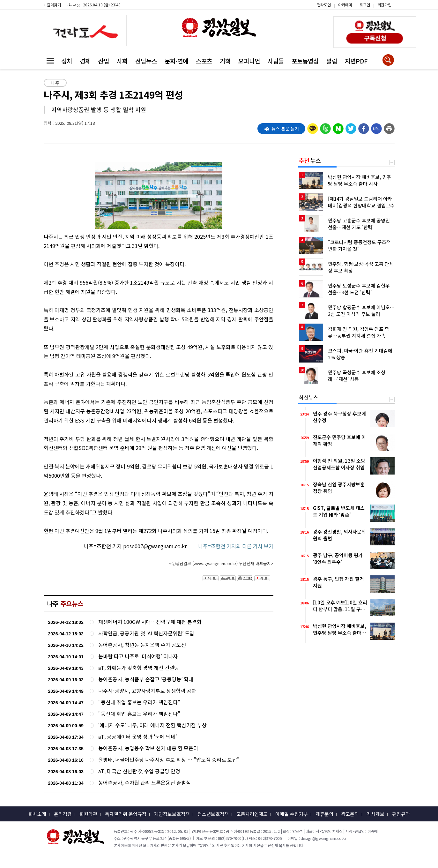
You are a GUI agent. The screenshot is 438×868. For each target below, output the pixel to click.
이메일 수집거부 (292, 814)
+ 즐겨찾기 (52, 5)
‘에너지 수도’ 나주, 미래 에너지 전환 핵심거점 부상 (152, 725)
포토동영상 (305, 61)
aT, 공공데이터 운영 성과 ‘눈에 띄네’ (137, 737)
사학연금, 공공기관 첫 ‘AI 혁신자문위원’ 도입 (146, 633)
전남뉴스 (146, 61)
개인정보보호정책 (172, 814)
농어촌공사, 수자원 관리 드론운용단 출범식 (145, 783)
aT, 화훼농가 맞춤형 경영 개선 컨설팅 (139, 668)
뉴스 (310, 160)
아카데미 (345, 5)
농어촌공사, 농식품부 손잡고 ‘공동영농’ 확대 (146, 679)
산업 (104, 61)
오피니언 (249, 61)
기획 (225, 61)
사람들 (276, 61)
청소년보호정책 (213, 814)
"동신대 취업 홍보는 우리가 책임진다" (139, 702)
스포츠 (204, 61)
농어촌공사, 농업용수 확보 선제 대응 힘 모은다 (148, 748)
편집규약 (401, 814)
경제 (85, 61)
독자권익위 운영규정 (126, 814)
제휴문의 (324, 814)
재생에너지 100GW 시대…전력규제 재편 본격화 (150, 622)
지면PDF (356, 61)
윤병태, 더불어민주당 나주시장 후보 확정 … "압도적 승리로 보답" (169, 760)
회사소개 (37, 814)
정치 (67, 61)
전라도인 (324, 5)
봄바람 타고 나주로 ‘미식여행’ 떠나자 (138, 656)
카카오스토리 (384, 8)
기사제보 (375, 814)
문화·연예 (176, 61)
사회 (122, 61)
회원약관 (88, 814)
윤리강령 (63, 814)
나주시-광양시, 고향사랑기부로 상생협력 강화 (147, 691)
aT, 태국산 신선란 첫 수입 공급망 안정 (139, 771)
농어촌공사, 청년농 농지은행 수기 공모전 (142, 645)
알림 (332, 61)
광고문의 (350, 814)
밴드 (384, 18)
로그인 (365, 5)
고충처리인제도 (252, 814)
